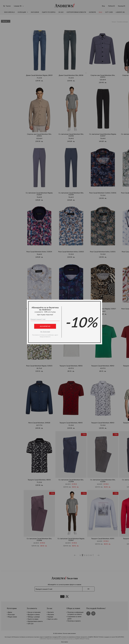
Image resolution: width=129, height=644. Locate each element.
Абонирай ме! (45, 326)
